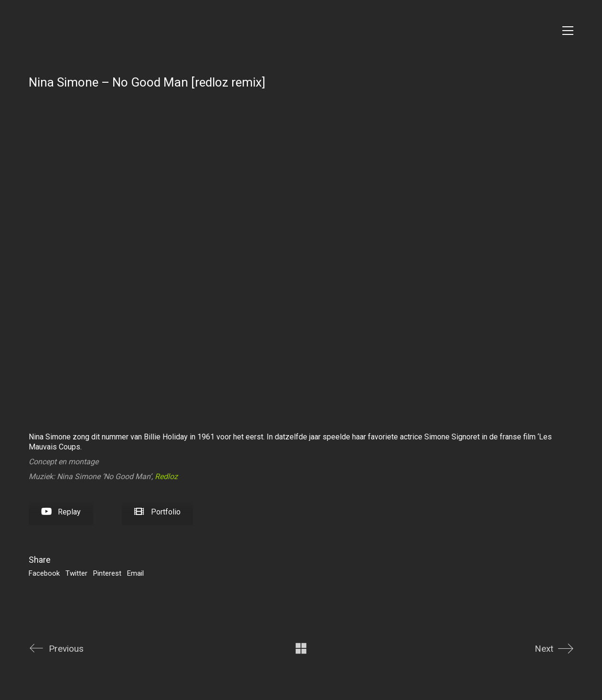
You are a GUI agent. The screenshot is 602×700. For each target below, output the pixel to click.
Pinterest (107, 573)
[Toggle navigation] (568, 31)
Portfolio (157, 512)
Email (135, 573)
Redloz (166, 476)
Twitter (76, 573)
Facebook (44, 573)
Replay (61, 512)
